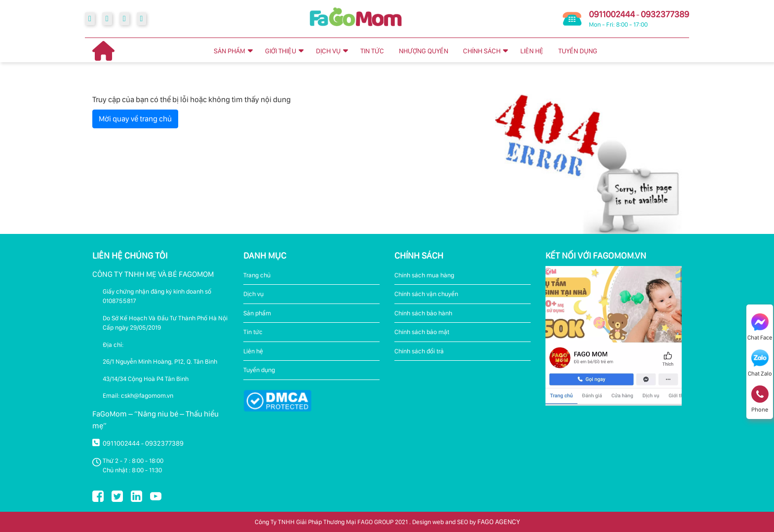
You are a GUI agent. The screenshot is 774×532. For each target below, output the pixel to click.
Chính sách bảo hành (423, 313)
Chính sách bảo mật (422, 332)
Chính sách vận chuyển (426, 294)
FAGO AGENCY (499, 522)
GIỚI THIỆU (281, 51)
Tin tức (253, 332)
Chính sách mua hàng (424, 275)
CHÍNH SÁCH (482, 51)
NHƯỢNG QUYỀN (424, 51)
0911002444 (612, 14)
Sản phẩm (257, 313)
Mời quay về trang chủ (135, 119)
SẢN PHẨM (230, 51)
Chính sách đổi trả (419, 351)
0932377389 (665, 14)
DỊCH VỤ (328, 51)
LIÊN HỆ (532, 51)
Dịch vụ (253, 294)
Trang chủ (257, 275)
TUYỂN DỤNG (578, 51)
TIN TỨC (372, 51)
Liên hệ (253, 351)
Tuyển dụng (259, 370)
